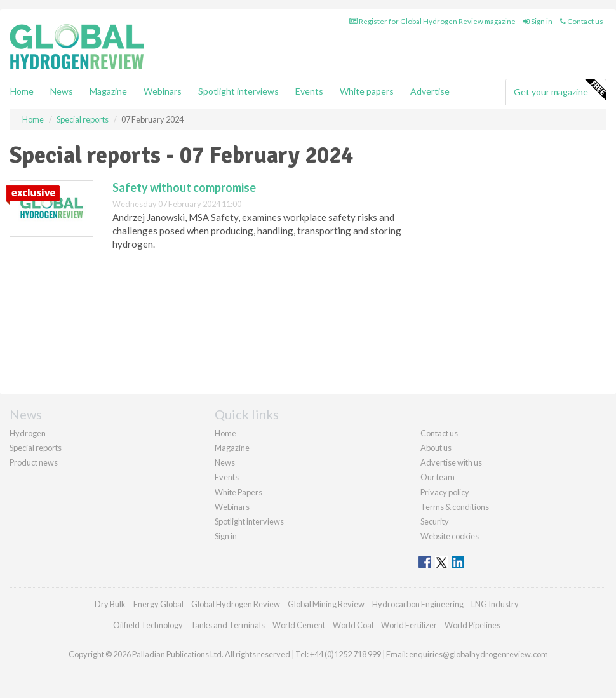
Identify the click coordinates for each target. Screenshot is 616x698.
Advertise (430, 91)
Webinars (163, 91)
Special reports (36, 448)
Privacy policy (445, 492)
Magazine (108, 91)
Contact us (582, 21)
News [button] (62, 91)
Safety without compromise (184, 187)
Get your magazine (560, 90)
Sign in (538, 21)
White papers (367, 91)
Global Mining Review (326, 604)
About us (436, 448)
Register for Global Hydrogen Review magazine (432, 21)
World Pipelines (472, 625)
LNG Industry (495, 604)
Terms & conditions (455, 507)
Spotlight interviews (238, 91)
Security (435, 521)
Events (309, 91)
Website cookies (450, 536)
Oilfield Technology (148, 625)
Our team (438, 477)
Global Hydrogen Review (236, 604)
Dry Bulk (110, 604)
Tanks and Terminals (228, 625)
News (225, 462)
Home (22, 91)
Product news (34, 462)
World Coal (353, 625)
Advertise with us (451, 462)
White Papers (238, 492)
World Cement (299, 625)
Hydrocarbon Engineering (418, 604)
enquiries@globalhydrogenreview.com (479, 654)
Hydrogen (28, 433)
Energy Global (158, 604)
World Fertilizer (409, 625)
